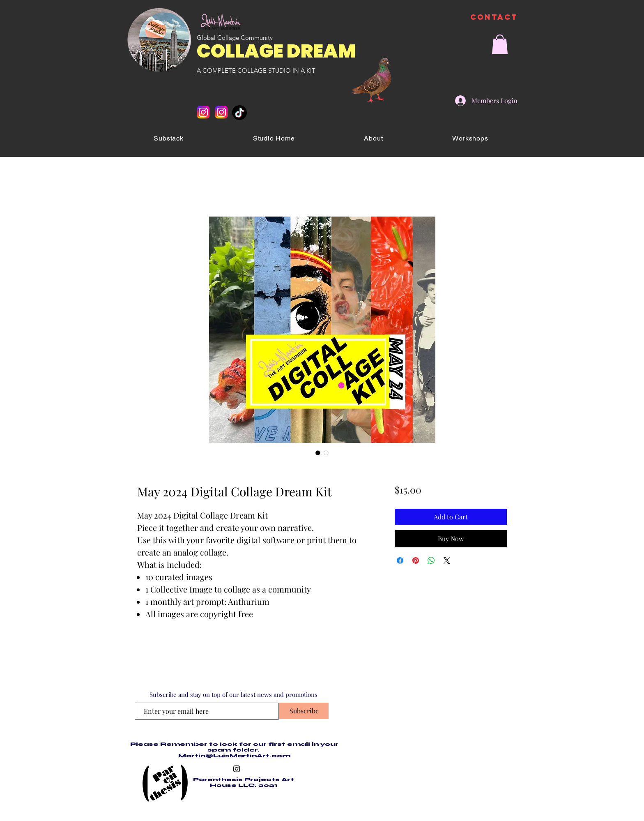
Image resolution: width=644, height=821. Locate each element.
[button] (500, 44)
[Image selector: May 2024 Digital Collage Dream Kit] (318, 453)
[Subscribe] (304, 711)
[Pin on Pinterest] (416, 560)
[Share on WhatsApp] (431, 560)
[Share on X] (447, 560)
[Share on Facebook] (400, 560)
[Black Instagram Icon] (237, 769)
